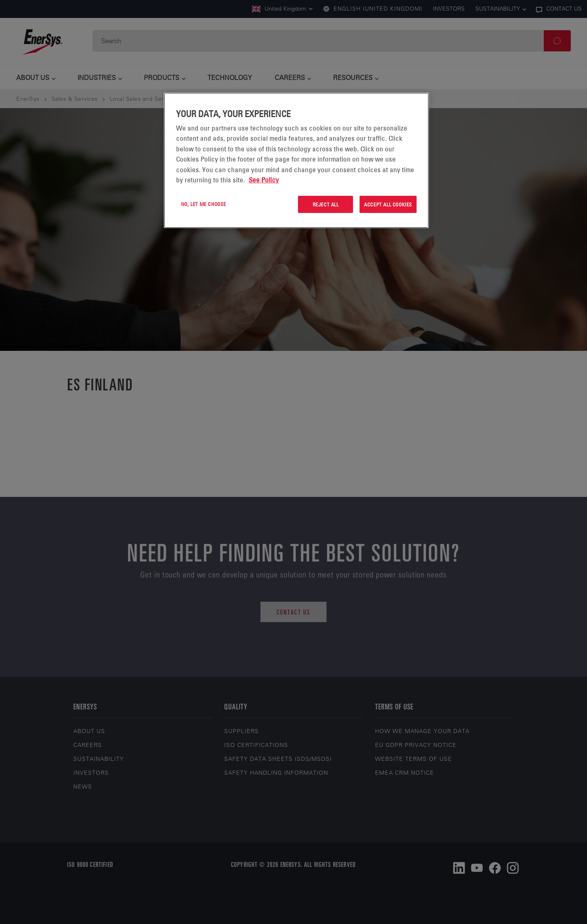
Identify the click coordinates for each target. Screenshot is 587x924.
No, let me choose (204, 204)
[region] (296, 161)
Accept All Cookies (388, 204)
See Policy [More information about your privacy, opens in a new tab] (264, 180)
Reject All (326, 204)
